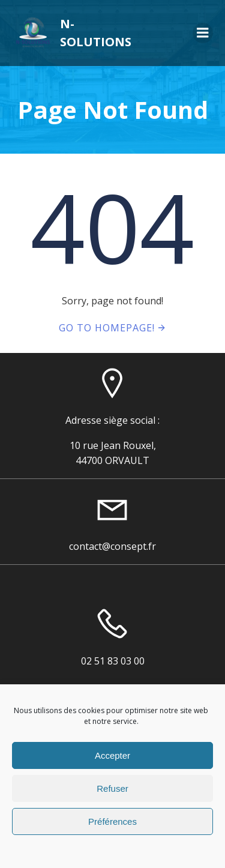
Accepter (112, 755)
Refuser (112, 788)
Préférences (112, 821)
